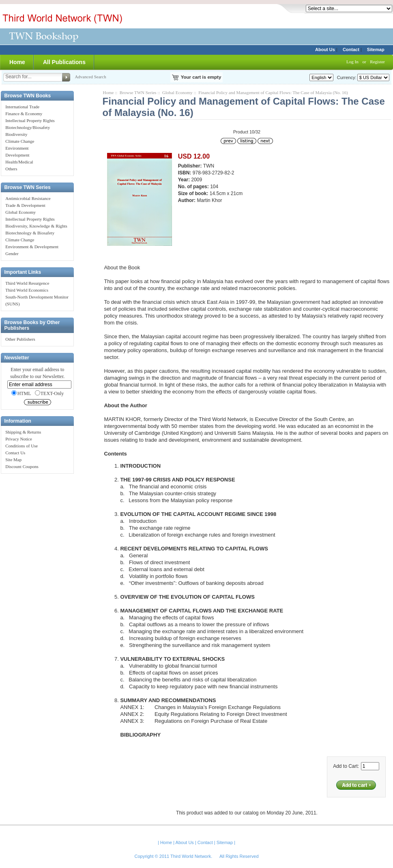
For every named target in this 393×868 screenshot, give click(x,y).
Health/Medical (19, 162)
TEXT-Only (49, 393)
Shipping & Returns (23, 432)
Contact (351, 49)
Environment (17, 148)
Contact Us (15, 453)
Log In (352, 62)
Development (17, 155)
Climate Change (20, 141)
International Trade (22, 107)
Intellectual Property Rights (30, 120)
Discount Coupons (22, 466)
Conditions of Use (21, 446)
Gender (12, 254)
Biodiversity (16, 134)
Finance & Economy (24, 114)
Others (11, 169)
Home (17, 62)
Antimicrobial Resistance (28, 198)
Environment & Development (32, 247)
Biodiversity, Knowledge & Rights (36, 226)
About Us (325, 49)
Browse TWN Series (138, 92)
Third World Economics (27, 290)
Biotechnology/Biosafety (28, 127)
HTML (21, 393)
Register (377, 62)
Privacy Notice (19, 439)
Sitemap (376, 49)
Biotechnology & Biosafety (30, 233)
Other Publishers (20, 339)
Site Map (13, 460)
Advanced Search (90, 77)
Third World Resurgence (27, 283)
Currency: (346, 77)
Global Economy (20, 212)
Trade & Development (25, 205)
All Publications (64, 62)
